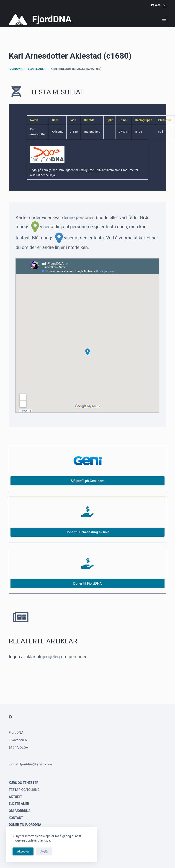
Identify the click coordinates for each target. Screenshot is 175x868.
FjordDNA (52, 19)
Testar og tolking (24, 790)
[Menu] (164, 19)
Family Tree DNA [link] (90, 170)
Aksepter (23, 851)
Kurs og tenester (23, 783)
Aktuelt (15, 797)
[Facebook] (10, 717)
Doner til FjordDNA (88, 583)
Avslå (44, 851)
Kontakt (16, 818)
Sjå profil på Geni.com (87, 481)
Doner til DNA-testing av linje (88, 532)
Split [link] (110, 120)
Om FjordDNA (20, 811)
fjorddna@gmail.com (36, 764)
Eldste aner (19, 804)
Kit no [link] (123, 120)
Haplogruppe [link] (143, 120)
